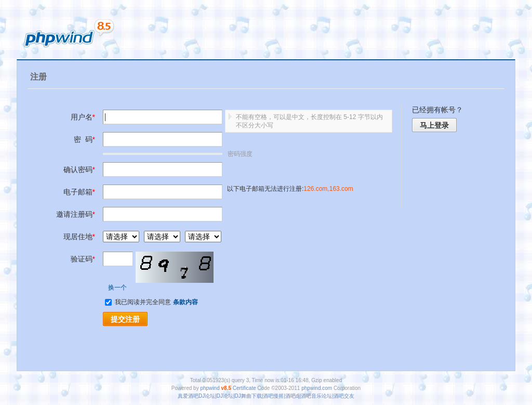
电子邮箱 (79, 192)
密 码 (84, 139)
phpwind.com (317, 388)
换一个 (117, 288)
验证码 (83, 259)
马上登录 (434, 125)
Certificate (244, 388)
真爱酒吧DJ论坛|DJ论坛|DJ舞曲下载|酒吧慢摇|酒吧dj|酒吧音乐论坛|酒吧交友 (266, 396)
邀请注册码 (76, 214)
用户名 (83, 117)
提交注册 (125, 319)
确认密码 (79, 169)
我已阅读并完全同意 (139, 302)
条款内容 (185, 302)
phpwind (210, 388)
